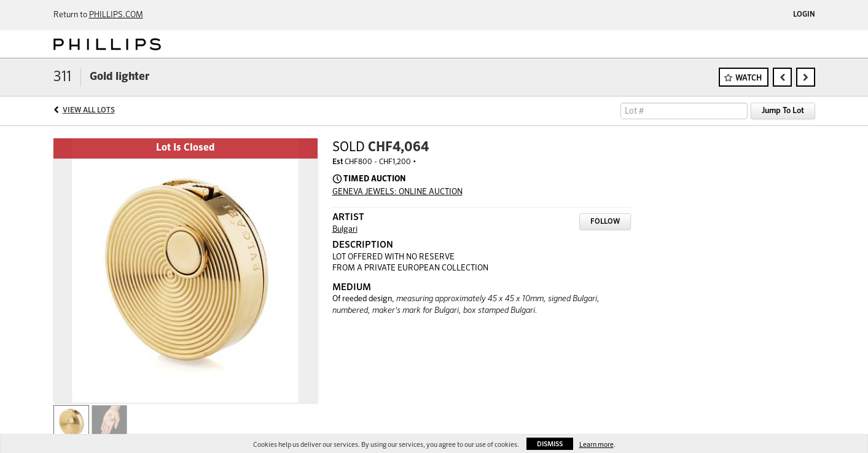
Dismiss (550, 444)
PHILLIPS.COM (116, 15)
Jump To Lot (783, 111)
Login (804, 15)
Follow (605, 222)
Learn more (596, 445)
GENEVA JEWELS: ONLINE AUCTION (397, 192)
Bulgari (345, 230)
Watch (749, 78)
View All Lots (89, 111)
